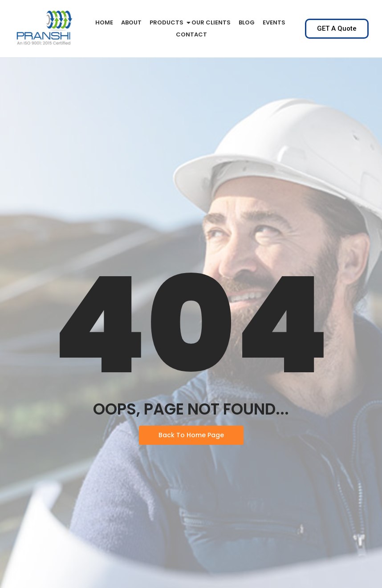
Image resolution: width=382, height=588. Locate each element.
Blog (247, 22)
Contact (191, 34)
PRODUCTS (168, 22)
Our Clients (211, 22)
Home (104, 22)
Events (274, 22)
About (131, 22)
